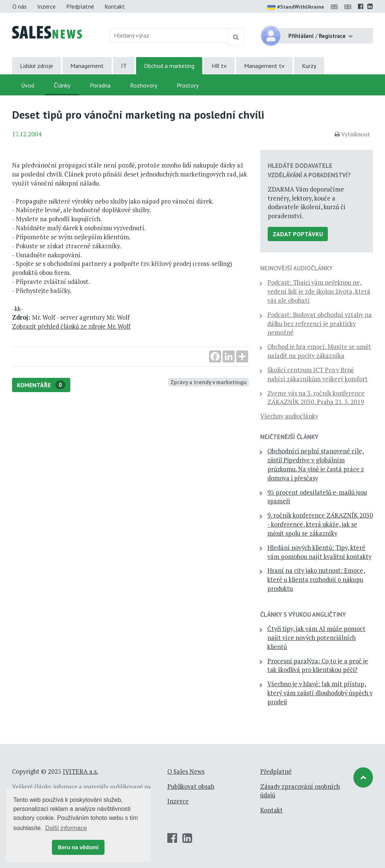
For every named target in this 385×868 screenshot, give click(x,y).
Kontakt (115, 6)
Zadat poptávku (298, 234)
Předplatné (80, 6)
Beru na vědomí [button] (78, 847)
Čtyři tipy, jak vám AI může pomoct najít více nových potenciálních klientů (316, 638)
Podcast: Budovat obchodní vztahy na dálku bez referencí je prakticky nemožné (320, 324)
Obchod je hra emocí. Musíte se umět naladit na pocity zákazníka (319, 351)
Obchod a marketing (169, 66)
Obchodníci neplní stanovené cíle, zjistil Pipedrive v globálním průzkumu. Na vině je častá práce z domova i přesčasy (316, 464)
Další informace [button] (66, 828)
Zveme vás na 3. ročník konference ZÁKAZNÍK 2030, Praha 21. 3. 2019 (316, 398)
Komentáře (41, 385)
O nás (20, 6)
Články (62, 85)
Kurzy (309, 66)
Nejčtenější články (289, 437)
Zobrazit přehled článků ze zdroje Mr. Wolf (71, 326)
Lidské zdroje (36, 66)
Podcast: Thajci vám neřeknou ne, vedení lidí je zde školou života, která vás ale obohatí (319, 291)
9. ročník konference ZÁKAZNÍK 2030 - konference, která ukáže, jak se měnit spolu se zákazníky (320, 524)
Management (87, 66)
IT (124, 66)
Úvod (28, 85)
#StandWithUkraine (296, 8)
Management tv (264, 66)
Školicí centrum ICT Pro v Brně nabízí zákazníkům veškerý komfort (318, 374)
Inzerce (46, 6)
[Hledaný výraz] (169, 35)
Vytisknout (352, 134)
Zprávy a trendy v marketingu (208, 382)
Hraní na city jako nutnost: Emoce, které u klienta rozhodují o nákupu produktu (316, 580)
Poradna (100, 85)
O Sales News (186, 771)
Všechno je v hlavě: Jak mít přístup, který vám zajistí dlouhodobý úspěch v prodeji (320, 693)
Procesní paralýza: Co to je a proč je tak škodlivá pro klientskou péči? (318, 666)
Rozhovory (144, 85)
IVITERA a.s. (80, 771)
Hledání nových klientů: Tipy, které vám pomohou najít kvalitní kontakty (319, 552)
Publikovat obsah (191, 786)
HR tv (219, 66)
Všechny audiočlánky (289, 416)
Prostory (188, 85)
